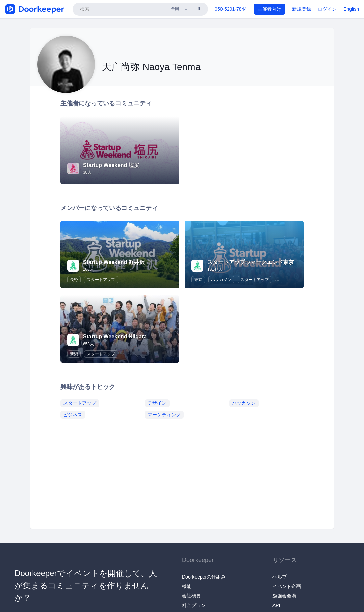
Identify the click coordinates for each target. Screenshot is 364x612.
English (351, 9)
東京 (198, 280)
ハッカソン (221, 280)
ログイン (327, 9)
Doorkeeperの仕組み (204, 577)
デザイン (157, 403)
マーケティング (164, 414)
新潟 (74, 354)
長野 (74, 280)
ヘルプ (280, 577)
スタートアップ (101, 280)
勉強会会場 (284, 596)
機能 (187, 586)
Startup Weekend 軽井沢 (114, 262)
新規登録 (302, 9)
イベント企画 (287, 586)
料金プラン (194, 605)
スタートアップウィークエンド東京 (251, 262)
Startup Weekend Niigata (115, 337)
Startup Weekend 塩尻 (111, 165)
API (276, 605)
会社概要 (191, 596)
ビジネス (73, 414)
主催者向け (269, 9)
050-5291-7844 (231, 9)
